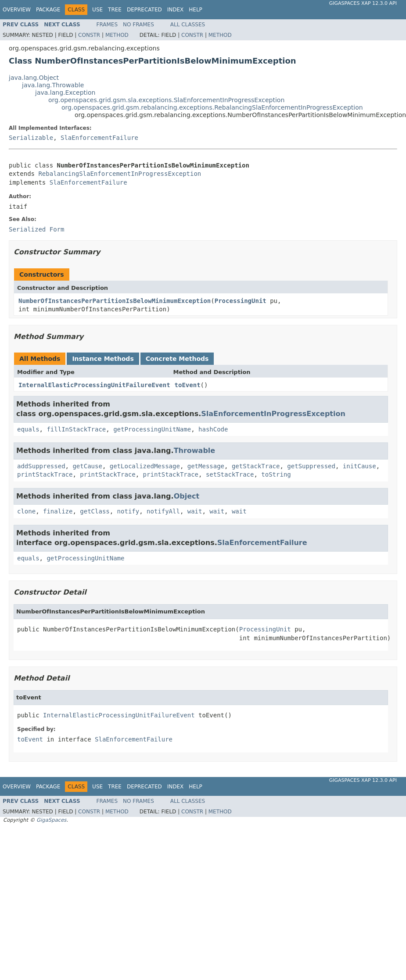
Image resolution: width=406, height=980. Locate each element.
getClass (95, 511)
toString (276, 474)
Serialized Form (36, 229)
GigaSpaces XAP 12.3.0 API (363, 3)
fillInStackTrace (76, 429)
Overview (17, 10)
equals (28, 429)
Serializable (31, 138)
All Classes (188, 25)
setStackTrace (230, 474)
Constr (89, 35)
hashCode (213, 429)
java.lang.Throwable (53, 85)
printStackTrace (45, 474)
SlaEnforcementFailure (99, 138)
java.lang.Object (34, 78)
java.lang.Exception (65, 93)
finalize (58, 511)
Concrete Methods (177, 359)
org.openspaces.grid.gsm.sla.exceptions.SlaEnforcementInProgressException (166, 100)
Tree (115, 10)
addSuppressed (41, 466)
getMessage (206, 466)
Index (176, 10)
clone (26, 511)
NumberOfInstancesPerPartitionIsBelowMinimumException (115, 301)
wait (195, 511)
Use (97, 10)
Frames (107, 25)
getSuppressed (311, 466)
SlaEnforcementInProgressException (273, 414)
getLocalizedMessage (145, 466)
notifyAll (163, 511)
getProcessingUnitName (152, 429)
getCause (87, 466)
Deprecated (144, 10)
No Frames (138, 25)
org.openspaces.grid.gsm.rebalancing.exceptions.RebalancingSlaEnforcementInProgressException (212, 107)
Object (187, 496)
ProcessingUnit (241, 301)
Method (117, 35)
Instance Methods (103, 359)
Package (48, 10)
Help (196, 10)
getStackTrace (256, 466)
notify (128, 511)
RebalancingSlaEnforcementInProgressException (120, 174)
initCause (359, 466)
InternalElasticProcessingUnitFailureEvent (94, 385)
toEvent (188, 385)
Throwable (195, 451)
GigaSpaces (51, 820)
